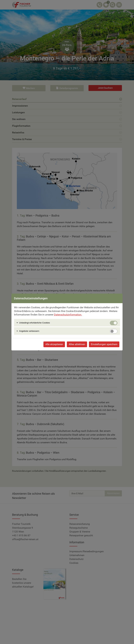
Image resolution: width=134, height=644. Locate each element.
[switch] (114, 331)
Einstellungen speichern (104, 344)
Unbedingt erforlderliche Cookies (34, 323)
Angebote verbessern (29, 331)
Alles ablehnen (77, 344)
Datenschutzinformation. (68, 315)
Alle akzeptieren (54, 344)
